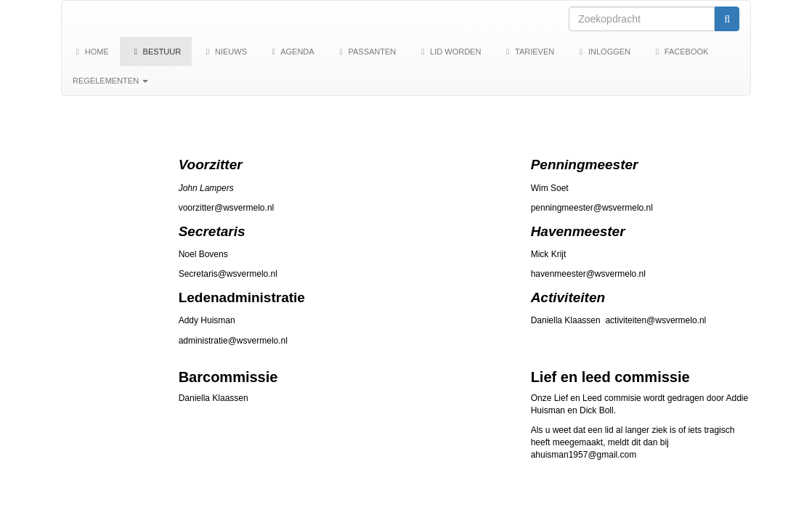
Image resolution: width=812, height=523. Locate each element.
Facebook (680, 52)
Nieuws (225, 52)
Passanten (366, 52)
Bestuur (156, 52)
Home (91, 52)
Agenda (292, 52)
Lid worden (449, 52)
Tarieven (528, 52)
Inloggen (603, 52)
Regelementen (110, 81)
